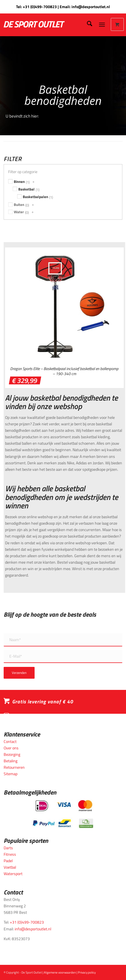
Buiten (19, 205)
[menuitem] (87, 24)
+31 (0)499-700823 (40, 7)
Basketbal (26, 189)
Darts (8, 848)
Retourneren (14, 767)
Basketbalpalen (35, 197)
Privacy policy (87, 972)
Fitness (10, 854)
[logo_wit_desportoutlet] (47, 24)
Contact (10, 741)
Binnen (19, 182)
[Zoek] (87, 24)
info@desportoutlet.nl (91, 7)
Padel (8, 861)
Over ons (11, 748)
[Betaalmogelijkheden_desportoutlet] (63, 814)
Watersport (13, 874)
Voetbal (10, 867)
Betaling (11, 761)
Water (19, 212)
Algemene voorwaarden (60, 972)
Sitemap (11, 774)
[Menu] (102, 24)
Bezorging (12, 754)
